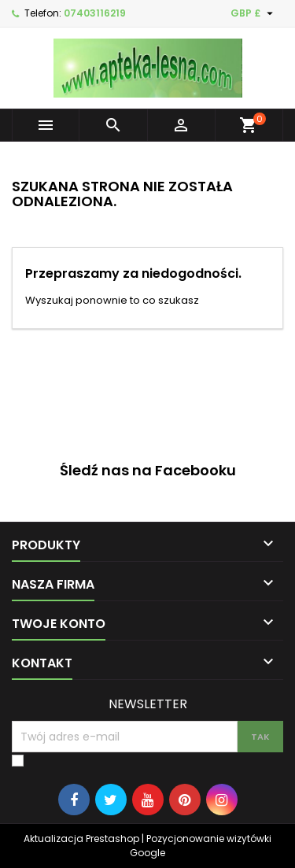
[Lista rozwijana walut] (254, 13)
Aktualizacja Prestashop (81, 838)
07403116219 (95, 13)
